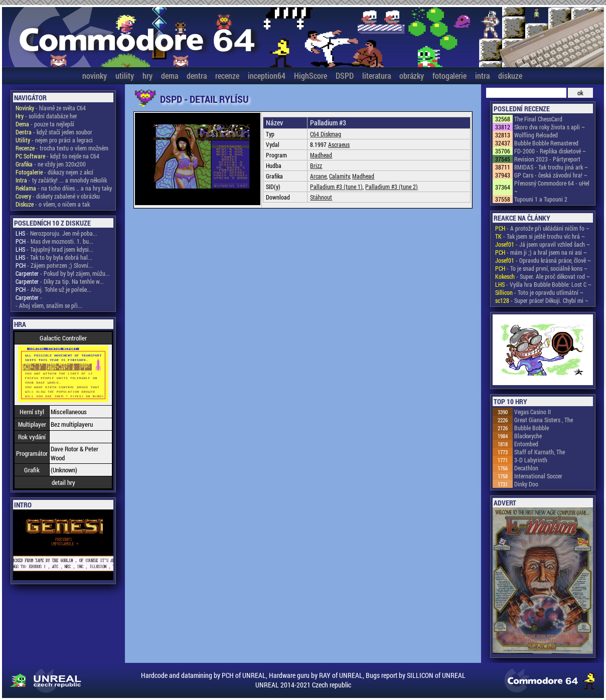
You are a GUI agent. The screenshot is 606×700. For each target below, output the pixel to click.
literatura (376, 75)
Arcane (318, 176)
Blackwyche (528, 436)
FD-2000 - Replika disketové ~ (550, 151)
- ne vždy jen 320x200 (51, 164)
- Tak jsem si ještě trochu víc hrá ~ (540, 236)
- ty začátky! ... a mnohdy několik (61, 180)
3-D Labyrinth (531, 460)
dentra (197, 75)
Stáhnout (321, 197)
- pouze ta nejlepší (45, 124)
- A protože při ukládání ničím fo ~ (542, 228)
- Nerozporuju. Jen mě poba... (56, 233)
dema (170, 75)
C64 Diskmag (326, 134)
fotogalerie (449, 75)
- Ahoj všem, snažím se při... (49, 305)
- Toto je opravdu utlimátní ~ (539, 292)
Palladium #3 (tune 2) (392, 187)
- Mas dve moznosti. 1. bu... (54, 241)
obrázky (412, 75)
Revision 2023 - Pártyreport (547, 159)
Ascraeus (339, 144)
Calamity (339, 176)
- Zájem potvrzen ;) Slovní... (54, 265)
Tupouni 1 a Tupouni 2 (541, 199)
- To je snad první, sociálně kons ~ (541, 268)
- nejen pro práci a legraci (54, 140)
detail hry (63, 482)
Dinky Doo (526, 484)
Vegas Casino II (533, 412)
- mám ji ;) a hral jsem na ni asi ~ (541, 252)
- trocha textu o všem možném (62, 148)
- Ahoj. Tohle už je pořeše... (53, 289)
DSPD (345, 75)
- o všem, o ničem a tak (53, 204)
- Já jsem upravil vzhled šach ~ (543, 244)
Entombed (526, 444)
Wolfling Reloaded (536, 135)
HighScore (311, 75)
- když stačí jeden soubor (54, 132)
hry (147, 75)
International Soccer (538, 476)
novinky (95, 75)
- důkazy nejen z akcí (54, 172)
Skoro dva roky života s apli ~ (550, 127)
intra (482, 75)
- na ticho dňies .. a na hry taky (64, 188)
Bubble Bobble (532, 428)
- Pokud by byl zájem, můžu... (63, 273)
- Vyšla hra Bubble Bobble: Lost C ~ (543, 284)
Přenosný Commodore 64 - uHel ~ (552, 187)
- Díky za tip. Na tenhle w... (60, 281)
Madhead (321, 155)
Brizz (316, 165)
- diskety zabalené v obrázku (58, 196)
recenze (227, 75)
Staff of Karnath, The (540, 452)
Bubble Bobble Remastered (546, 143)
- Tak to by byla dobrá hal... (54, 257)
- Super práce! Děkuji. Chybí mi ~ (542, 300)
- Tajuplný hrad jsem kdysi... (54, 249)
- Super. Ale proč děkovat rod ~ (543, 276)
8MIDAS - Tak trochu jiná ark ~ (551, 167)
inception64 (267, 75)
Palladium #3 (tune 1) (336, 187)
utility (125, 75)
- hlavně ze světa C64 (51, 108)
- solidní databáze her (46, 116)
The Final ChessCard (538, 119)
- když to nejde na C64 (57, 156)
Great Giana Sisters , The (544, 420)
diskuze (510, 75)
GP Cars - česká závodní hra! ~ (551, 175)
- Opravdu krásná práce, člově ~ (543, 260)
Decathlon (526, 468)
